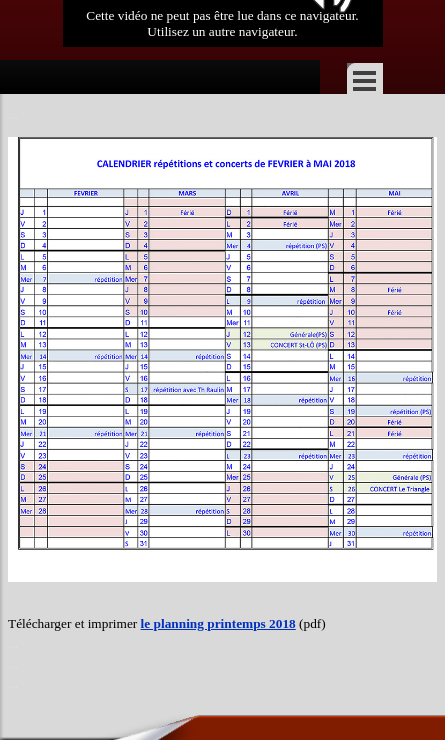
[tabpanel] (222, 644)
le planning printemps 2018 (218, 623)
